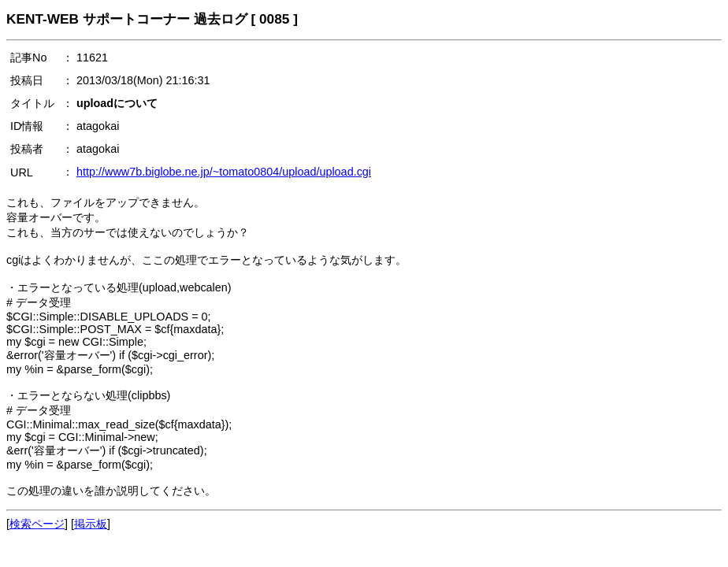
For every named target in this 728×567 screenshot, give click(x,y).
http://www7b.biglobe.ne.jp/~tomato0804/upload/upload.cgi (224, 172)
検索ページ (37, 524)
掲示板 (91, 524)
